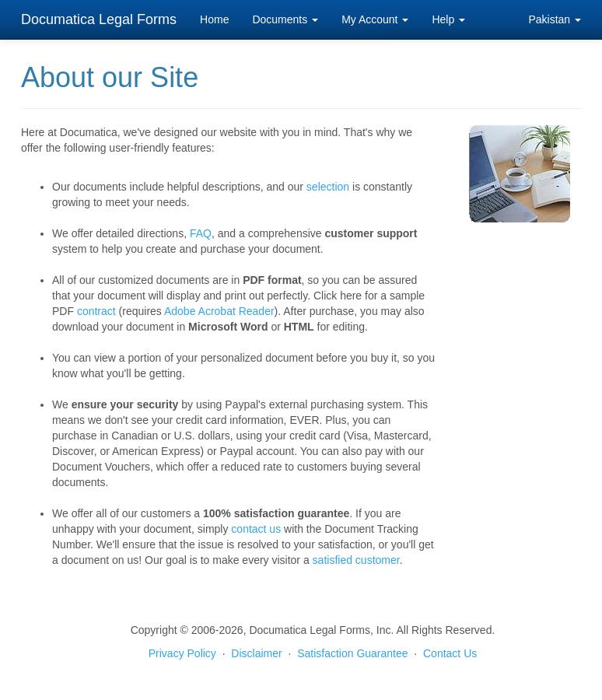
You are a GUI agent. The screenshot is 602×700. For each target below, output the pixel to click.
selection (328, 187)
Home (214, 19)
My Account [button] (375, 19)
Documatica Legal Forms (99, 19)
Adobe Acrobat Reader (219, 311)
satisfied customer (356, 560)
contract (96, 311)
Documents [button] (285, 19)
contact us (256, 529)
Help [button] (448, 19)
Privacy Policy (182, 653)
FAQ (201, 233)
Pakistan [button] (555, 19)
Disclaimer (256, 653)
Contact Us (450, 653)
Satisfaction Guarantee (352, 653)
